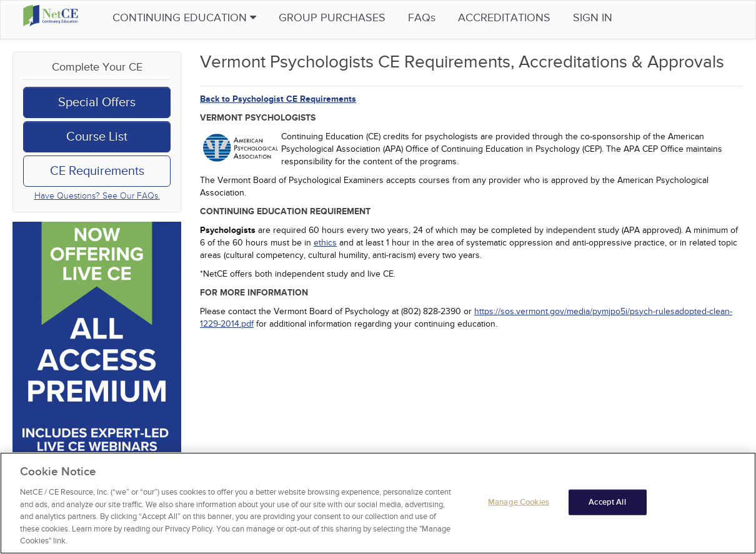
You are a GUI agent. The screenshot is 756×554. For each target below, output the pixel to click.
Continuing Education (208, 18)
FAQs (445, 18)
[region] (378, 503)
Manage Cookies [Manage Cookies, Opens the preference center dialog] (519, 502)
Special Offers (97, 102)
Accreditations (528, 18)
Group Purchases (356, 18)
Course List (97, 137)
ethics (325, 243)
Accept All (607, 502)
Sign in (616, 18)
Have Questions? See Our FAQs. (97, 196)
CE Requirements (97, 171)
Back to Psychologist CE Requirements (278, 99)
